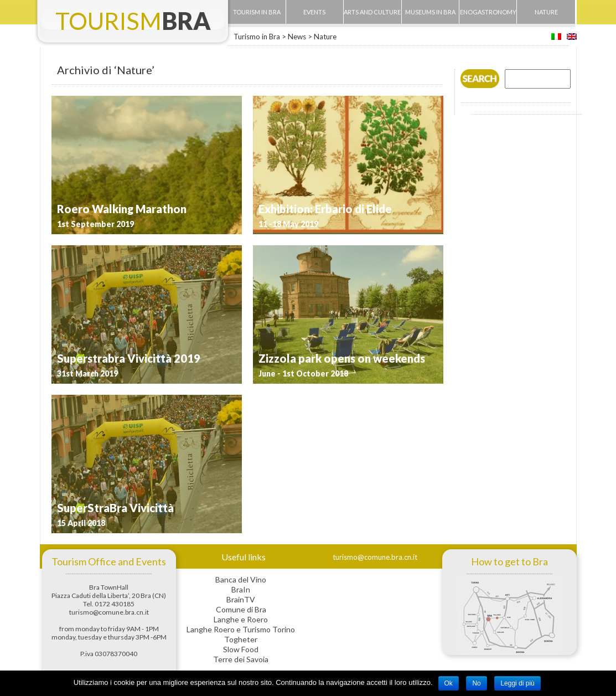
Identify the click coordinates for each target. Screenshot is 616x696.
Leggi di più (517, 683)
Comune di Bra (241, 609)
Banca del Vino (241, 579)
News (297, 37)
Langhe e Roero (241, 619)
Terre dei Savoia (241, 659)
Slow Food (241, 649)
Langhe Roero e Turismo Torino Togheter (241, 634)
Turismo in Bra (257, 37)
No (476, 683)
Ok (449, 683)
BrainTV (241, 599)
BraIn (241, 589)
